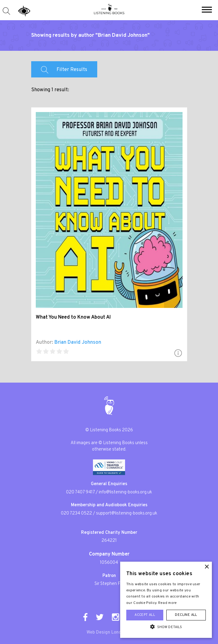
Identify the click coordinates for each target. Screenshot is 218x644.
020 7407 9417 (80, 492)
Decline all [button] (186, 615)
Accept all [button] (145, 615)
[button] (207, 10)
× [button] (207, 567)
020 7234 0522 (76, 513)
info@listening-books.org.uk (125, 492)
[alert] (166, 600)
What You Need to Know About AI (73, 317)
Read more (168, 603)
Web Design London (106, 633)
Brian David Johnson (78, 343)
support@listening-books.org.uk (127, 513)
